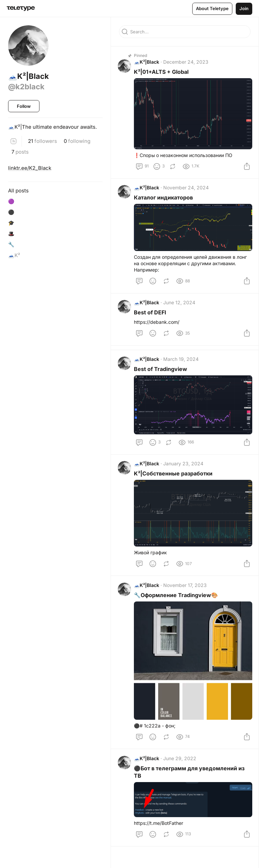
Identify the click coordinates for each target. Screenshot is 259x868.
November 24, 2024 (187, 191)
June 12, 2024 (181, 307)
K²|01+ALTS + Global (163, 73)
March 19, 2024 (182, 367)
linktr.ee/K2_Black (30, 168)
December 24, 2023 (187, 64)
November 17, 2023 (186, 596)
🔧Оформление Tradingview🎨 (177, 606)
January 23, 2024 (185, 473)
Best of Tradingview (162, 377)
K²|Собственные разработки (175, 483)
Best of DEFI (151, 317)
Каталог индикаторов (165, 200)
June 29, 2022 (181, 769)
